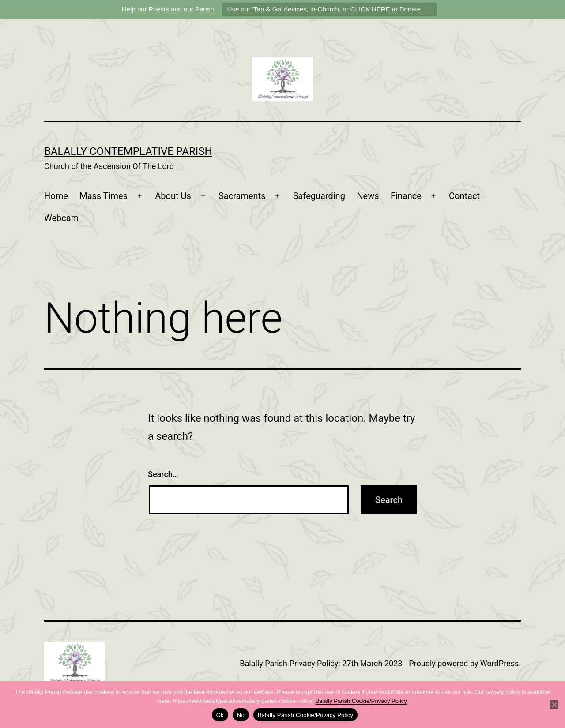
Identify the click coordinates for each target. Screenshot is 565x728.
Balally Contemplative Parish (128, 151)
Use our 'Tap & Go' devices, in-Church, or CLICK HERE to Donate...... (330, 9)
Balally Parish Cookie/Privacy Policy (361, 701)
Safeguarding (319, 196)
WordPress (499, 663)
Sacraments (242, 196)
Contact (464, 196)
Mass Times (104, 196)
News (368, 196)
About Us (173, 196)
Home (56, 196)
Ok (220, 715)
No (241, 715)
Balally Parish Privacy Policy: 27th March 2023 (321, 663)
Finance (406, 196)
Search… (163, 474)
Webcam (61, 218)
